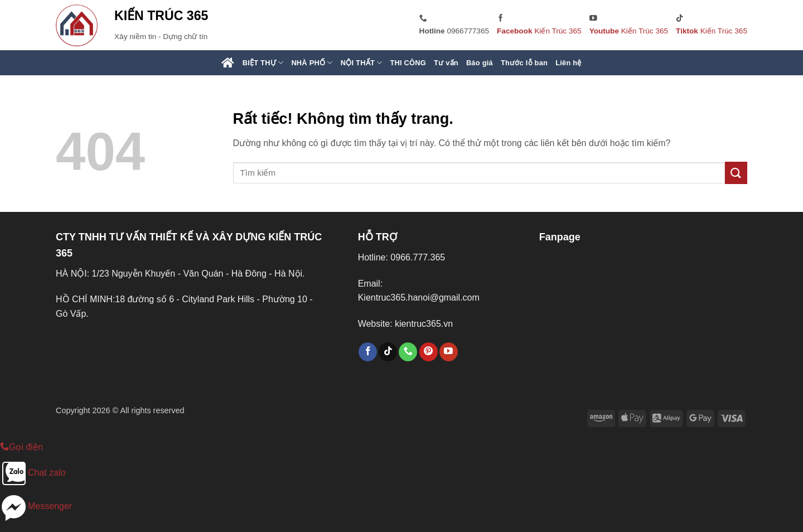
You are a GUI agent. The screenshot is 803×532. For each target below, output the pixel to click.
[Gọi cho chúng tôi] (408, 352)
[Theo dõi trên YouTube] (449, 352)
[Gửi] (736, 173)
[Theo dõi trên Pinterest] (429, 352)
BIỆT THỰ (263, 63)
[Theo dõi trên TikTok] (388, 352)
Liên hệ (568, 63)
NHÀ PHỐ (312, 63)
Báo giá (480, 63)
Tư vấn (446, 63)
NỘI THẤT (362, 63)
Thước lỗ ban (524, 63)
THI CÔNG (408, 63)
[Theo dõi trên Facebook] (368, 352)
